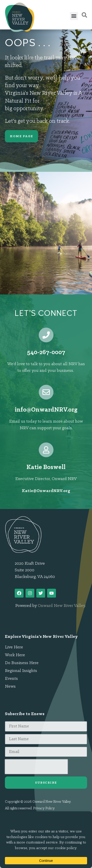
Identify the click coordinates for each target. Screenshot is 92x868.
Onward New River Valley (61, 606)
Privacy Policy (44, 808)
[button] (74, 16)
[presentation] (36, 767)
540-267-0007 (46, 353)
